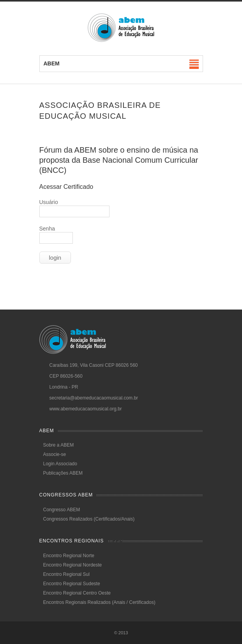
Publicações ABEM (63, 473)
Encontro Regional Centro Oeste (77, 593)
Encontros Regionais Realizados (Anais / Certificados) (99, 602)
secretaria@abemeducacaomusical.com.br (94, 398)
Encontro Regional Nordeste (73, 565)
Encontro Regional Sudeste (72, 584)
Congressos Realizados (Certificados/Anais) (89, 519)
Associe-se (55, 454)
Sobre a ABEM (59, 445)
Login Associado (60, 464)
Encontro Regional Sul (66, 574)
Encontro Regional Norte (69, 556)
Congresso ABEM (62, 510)
